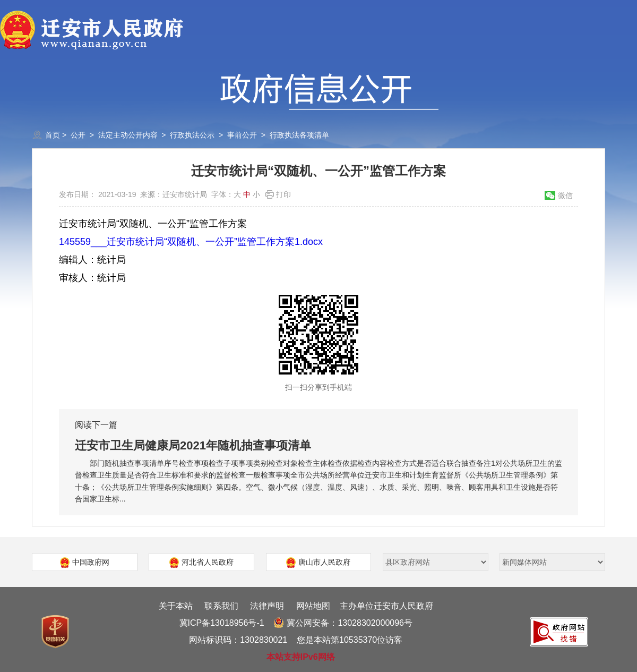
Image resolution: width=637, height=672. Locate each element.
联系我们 (221, 606)
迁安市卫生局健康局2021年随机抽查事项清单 (193, 445)
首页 (53, 135)
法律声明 (267, 606)
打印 (283, 194)
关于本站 (176, 606)
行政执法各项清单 (299, 135)
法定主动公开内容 (128, 135)
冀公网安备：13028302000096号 (343, 623)
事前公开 (242, 135)
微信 (565, 195)
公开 (78, 135)
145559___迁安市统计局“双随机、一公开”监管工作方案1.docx (191, 242)
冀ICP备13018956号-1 (222, 623)
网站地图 (313, 606)
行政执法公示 (192, 135)
